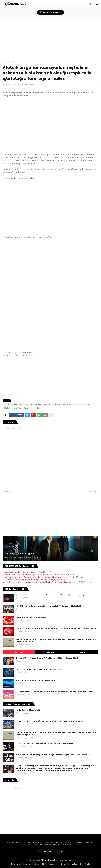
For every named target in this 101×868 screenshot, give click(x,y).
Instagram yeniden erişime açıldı (31, 617)
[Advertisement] (50, 511)
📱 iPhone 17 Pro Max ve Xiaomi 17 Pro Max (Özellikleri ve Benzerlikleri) (47, 658)
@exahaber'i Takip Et (50, 12)
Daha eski (93, 491)
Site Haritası (72, 864)
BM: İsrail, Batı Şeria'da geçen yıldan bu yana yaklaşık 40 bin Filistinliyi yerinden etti (40, 582)
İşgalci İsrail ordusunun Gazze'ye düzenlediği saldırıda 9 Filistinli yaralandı (36, 577)
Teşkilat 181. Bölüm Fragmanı (20, 554)
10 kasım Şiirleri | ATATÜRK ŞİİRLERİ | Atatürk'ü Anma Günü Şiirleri (45, 744)
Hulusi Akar (17, 408)
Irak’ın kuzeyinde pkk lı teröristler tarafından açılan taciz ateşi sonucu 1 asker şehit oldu (56, 628)
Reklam (53, 864)
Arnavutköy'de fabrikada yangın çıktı (19, 572)
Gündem (7, 408)
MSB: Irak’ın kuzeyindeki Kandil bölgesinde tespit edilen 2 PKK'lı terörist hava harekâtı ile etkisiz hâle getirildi (56, 641)
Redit (26, 408)
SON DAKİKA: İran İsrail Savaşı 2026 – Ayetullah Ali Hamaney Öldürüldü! (48, 606)
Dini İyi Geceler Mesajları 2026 (29, 710)
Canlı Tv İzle (85, 864)
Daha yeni (8, 491)
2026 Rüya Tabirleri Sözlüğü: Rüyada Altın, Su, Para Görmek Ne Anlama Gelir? (51, 721)
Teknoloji (19, 652)
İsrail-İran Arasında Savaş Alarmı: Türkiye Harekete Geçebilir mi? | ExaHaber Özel (53, 755)
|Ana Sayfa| (16, 864)
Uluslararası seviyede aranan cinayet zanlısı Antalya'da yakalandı (32, 575)
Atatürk (16, 62)
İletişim (62, 864)
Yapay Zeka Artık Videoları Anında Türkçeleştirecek (39, 669)
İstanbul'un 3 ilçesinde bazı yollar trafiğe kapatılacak (26, 580)
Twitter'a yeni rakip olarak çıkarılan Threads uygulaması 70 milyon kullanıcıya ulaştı (55, 692)
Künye (37, 864)
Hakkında (27, 864)
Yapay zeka (35, 408)
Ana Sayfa (7, 62)
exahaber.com (67, 860)
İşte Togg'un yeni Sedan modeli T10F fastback (36, 680)
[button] (90, 4)
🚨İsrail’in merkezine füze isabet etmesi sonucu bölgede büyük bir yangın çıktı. (51, 595)
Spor (82, 652)
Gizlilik (45, 864)
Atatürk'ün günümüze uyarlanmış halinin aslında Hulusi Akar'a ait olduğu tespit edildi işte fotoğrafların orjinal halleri (47, 404)
